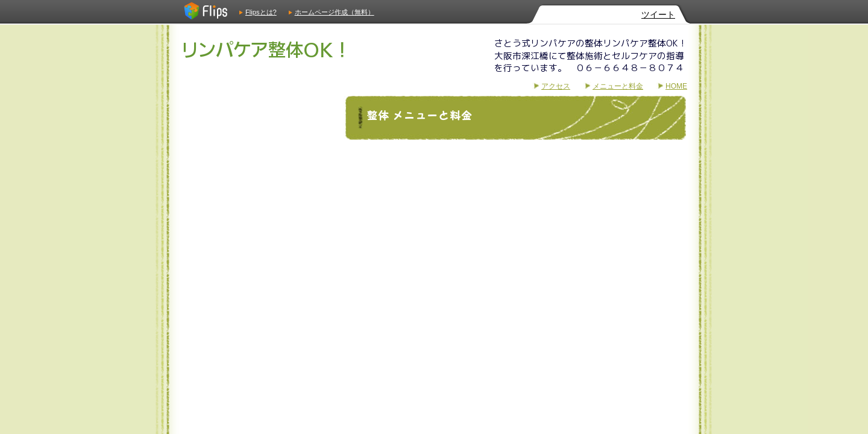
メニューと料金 (618, 86)
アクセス (556, 86)
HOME (676, 86)
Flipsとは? (261, 12)
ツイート (658, 14)
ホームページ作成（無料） (335, 12)
